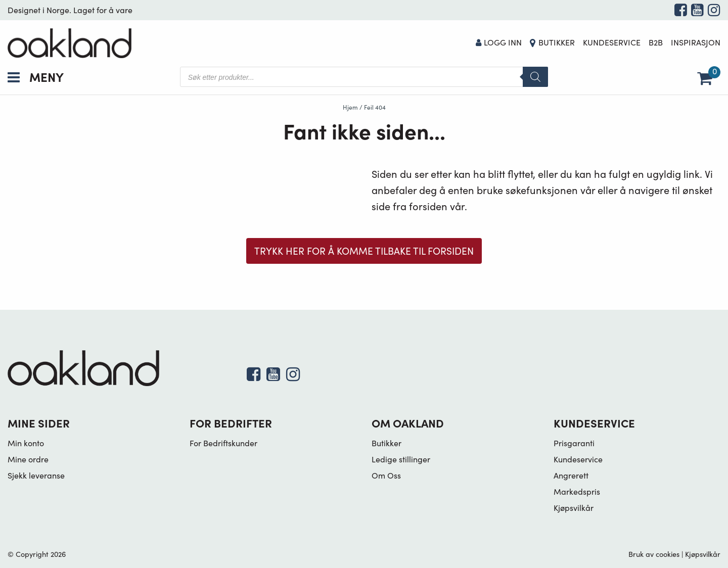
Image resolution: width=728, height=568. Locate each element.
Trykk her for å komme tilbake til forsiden (364, 251)
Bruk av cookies (654, 554)
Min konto (26, 443)
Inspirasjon (696, 42)
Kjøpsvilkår (574, 508)
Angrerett (571, 475)
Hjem (350, 107)
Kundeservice (612, 42)
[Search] (535, 77)
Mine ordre (28, 459)
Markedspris (577, 491)
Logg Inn (499, 42)
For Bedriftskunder (223, 443)
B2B (656, 42)
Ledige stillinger (401, 459)
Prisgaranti (574, 443)
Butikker (557, 42)
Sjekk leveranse (36, 475)
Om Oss (386, 475)
